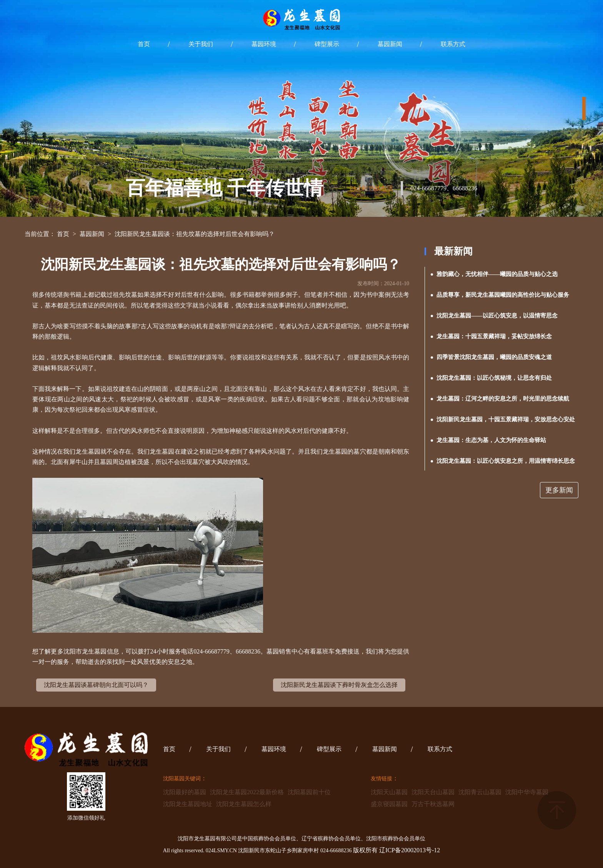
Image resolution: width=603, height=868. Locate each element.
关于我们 (201, 44)
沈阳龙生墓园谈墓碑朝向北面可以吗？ (96, 685)
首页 (144, 44)
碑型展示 (327, 44)
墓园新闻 (390, 44)
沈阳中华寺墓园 (527, 792)
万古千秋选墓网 (433, 804)
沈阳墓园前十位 (309, 792)
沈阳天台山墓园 (433, 792)
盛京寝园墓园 (389, 804)
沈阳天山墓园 (389, 792)
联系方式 (453, 44)
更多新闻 (559, 490)
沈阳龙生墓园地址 (188, 804)
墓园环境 (264, 44)
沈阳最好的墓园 (185, 792)
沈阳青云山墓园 (480, 792)
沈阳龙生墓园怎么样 (244, 804)
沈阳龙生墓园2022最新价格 (247, 792)
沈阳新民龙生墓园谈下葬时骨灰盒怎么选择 (339, 685)
